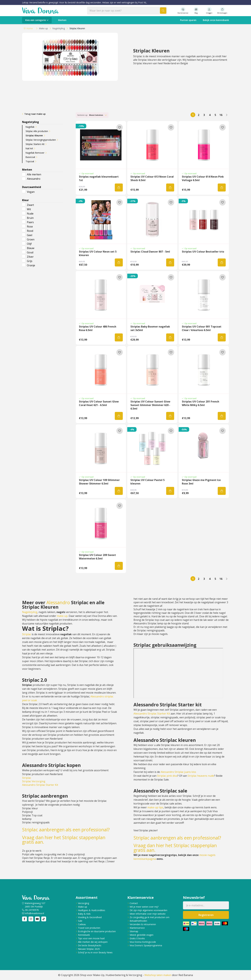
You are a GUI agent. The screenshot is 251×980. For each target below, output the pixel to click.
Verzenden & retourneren (143, 924)
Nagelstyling (30, 612)
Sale (80, 921)
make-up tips (155, 807)
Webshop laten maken (158, 975)
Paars (30, 222)
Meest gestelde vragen (142, 935)
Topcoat (30, 161)
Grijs (30, 261)
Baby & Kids (84, 914)
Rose (30, 226)
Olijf (29, 244)
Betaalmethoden (138, 921)
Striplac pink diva (167, 776)
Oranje (31, 265)
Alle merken (34, 174)
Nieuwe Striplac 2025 (89, 949)
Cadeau (82, 924)
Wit (29, 209)
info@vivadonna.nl (35, 913)
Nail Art (29, 148)
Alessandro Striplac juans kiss (178, 772)
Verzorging (83, 903)
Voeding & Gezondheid (90, 917)
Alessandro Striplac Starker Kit (152, 714)
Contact (134, 903)
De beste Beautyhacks (90, 945)
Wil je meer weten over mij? (144, 907)
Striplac (27, 634)
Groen (31, 239)
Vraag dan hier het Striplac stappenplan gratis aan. (64, 840)
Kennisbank (84, 935)
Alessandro (34, 179)
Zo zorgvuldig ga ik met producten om (150, 917)
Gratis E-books (137, 938)
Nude (30, 214)
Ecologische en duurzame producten (97, 931)
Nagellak (30, 127)
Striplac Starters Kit (35, 144)
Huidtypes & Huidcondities (92, 910)
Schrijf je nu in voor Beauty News (95, 952)
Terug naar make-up (35, 114)
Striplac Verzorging (34, 781)
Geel (30, 235)
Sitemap (134, 931)
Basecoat (30, 157)
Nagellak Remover (35, 153)
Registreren (206, 915)
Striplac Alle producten (37, 131)
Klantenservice (137, 928)
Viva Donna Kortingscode (143, 942)
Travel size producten (89, 928)
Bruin (30, 218)
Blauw (31, 248)
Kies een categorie (36, 20)
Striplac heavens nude (201, 776)
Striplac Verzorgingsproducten (41, 140)
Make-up (83, 907)
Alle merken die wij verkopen (93, 942)
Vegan (31, 192)
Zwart (30, 205)
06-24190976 (32, 910)
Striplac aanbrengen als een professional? (66, 830)
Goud (30, 252)
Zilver (30, 257)
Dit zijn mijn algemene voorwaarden (148, 910)
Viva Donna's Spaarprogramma (146, 945)
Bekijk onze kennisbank (216, 20)
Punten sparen (188, 20)
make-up (62, 616)
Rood (30, 231)
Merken (62, 20)
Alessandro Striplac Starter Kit (40, 785)
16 (221, 115)
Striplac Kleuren (34, 135)
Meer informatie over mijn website (148, 914)
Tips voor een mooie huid (91, 938)
